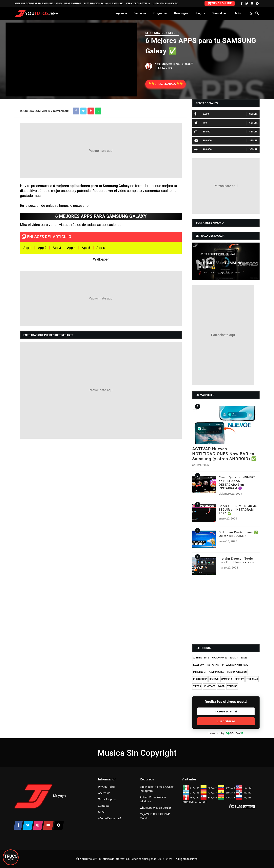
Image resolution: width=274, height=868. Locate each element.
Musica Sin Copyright (137, 753)
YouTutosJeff (164, 64)
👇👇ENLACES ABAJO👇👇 (166, 84)
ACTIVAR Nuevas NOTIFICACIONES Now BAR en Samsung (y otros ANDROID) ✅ (224, 454)
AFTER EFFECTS (201, 658)
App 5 (86, 248)
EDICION (234, 658)
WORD (221, 686)
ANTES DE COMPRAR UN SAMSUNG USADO (38, 4)
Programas (160, 13)
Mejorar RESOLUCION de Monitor (155, 816)
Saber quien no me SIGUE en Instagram (157, 789)
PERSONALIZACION (237, 672)
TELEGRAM (252, 679)
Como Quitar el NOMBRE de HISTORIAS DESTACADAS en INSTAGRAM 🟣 (237, 483)
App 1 (28, 248)
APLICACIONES (220, 658)
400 (201, 123)
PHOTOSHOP (200, 679)
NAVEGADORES (217, 672)
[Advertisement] (101, 151)
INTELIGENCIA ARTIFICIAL (235, 665)
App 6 (101, 248)
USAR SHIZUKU (73, 4)
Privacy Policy (107, 787)
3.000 (202, 114)
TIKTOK (197, 686)
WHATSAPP (210, 686)
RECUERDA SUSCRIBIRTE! (162, 33)
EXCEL (244, 658)
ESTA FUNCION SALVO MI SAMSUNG (104, 4)
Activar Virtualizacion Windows (153, 799)
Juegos (200, 13)
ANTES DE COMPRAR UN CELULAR (218, 254)
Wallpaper (101, 259)
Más (238, 13)
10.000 (202, 132)
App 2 (42, 248)
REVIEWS (214, 679)
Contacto (104, 806)
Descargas (181, 13)
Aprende (121, 13)
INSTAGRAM (213, 665)
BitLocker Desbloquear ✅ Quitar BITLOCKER (238, 534)
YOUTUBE (232, 686)
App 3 (57, 248)
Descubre (140, 13)
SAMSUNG (227, 679)
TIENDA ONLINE (220, 3)
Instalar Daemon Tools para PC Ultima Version (236, 560)
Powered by (226, 733)
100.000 (203, 141)
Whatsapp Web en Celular (155, 808)
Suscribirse (226, 721)
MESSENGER (200, 672)
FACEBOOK (199, 665)
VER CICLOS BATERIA (138, 4)
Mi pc (101, 812)
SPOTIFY (239, 679)
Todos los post (107, 799)
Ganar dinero (220, 13)
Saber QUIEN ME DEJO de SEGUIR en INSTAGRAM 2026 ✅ (238, 510)
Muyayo (59, 796)
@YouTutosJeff (183, 64)
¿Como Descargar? (110, 818)
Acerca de (104, 793)
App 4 (71, 248)
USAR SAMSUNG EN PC (165, 4)
